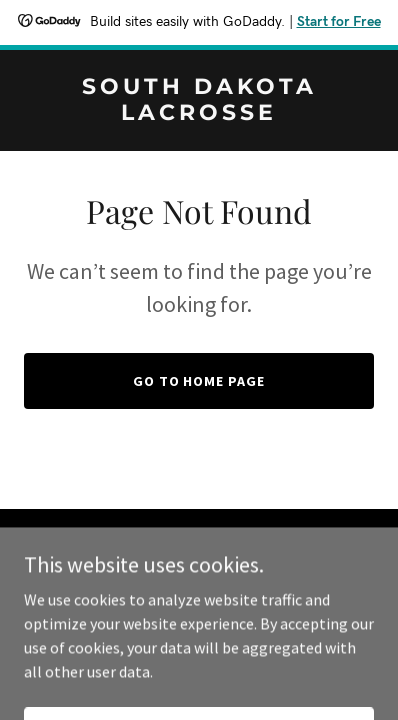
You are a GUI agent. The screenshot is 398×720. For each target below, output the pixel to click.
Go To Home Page (199, 381)
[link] (199, 114)
